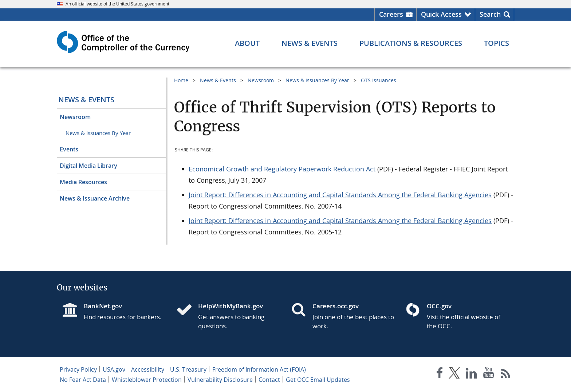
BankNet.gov (103, 306)
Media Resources (83, 182)
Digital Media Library (88, 166)
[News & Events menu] (310, 43)
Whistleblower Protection (147, 380)
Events (69, 149)
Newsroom (75, 117)
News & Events (86, 100)
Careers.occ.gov (336, 306)
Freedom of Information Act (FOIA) (259, 369)
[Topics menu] (497, 43)
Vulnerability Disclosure (220, 380)
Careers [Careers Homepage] (391, 14)
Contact (269, 380)
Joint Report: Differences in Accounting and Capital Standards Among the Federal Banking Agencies (340, 195)
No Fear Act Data (83, 380)
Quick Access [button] (441, 14)
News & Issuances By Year (98, 133)
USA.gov (114, 369)
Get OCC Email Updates (318, 380)
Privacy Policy (78, 369)
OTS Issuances (379, 80)
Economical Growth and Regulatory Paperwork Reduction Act (282, 169)
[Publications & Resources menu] (411, 43)
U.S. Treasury (188, 369)
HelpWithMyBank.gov (231, 306)
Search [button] (490, 14)
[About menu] (247, 43)
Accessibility (148, 369)
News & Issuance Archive (95, 198)
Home (181, 80)
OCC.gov (439, 306)
